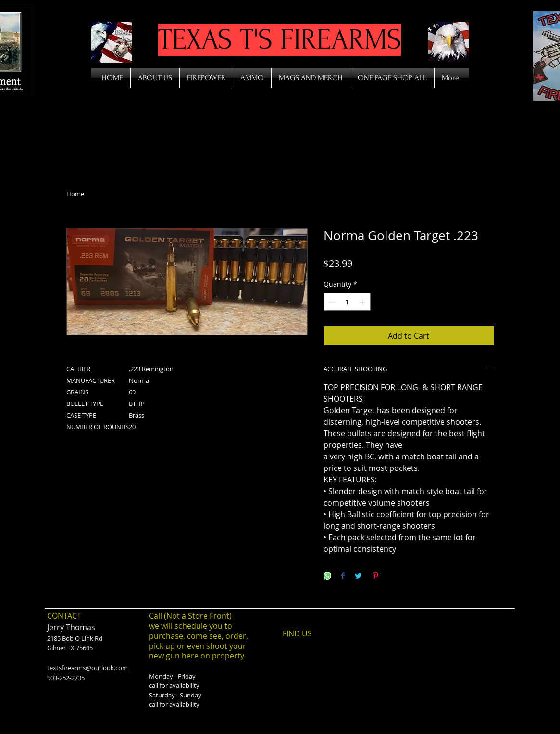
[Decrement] (331, 302)
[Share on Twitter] (358, 576)
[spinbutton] (347, 302)
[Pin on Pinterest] (375, 576)
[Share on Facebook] (343, 576)
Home (75, 194)
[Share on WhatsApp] (327, 576)
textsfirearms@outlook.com (87, 668)
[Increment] (363, 302)
